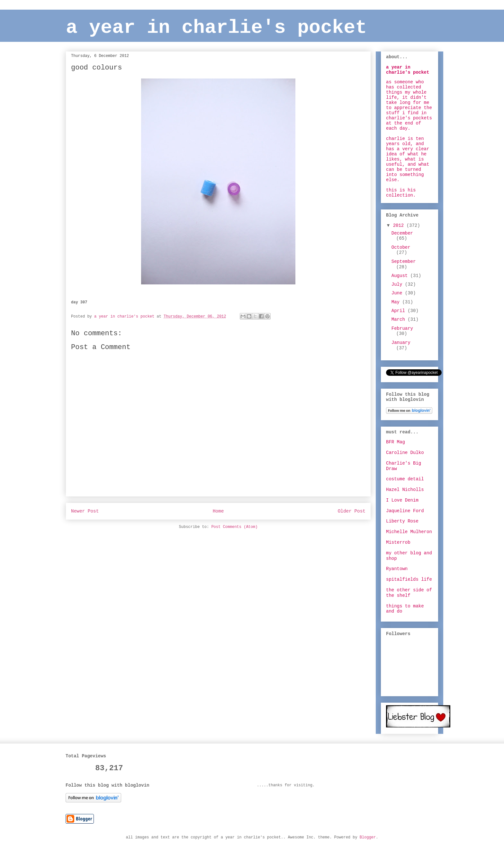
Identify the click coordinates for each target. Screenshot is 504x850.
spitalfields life (409, 579)
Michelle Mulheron (409, 532)
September (404, 262)
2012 (400, 226)
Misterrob (398, 542)
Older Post (352, 511)
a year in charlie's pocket (216, 28)
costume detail (405, 479)
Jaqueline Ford (405, 511)
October (401, 247)
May (397, 302)
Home (218, 511)
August (401, 276)
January (401, 343)
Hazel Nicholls (405, 490)
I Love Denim (402, 500)
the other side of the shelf (409, 593)
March (400, 319)
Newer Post (85, 511)
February (402, 328)
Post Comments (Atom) (234, 527)
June (398, 293)
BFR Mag (396, 442)
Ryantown (397, 569)
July (398, 284)
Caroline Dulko (405, 453)
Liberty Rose (402, 521)
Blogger (368, 837)
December (402, 233)
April (400, 311)
